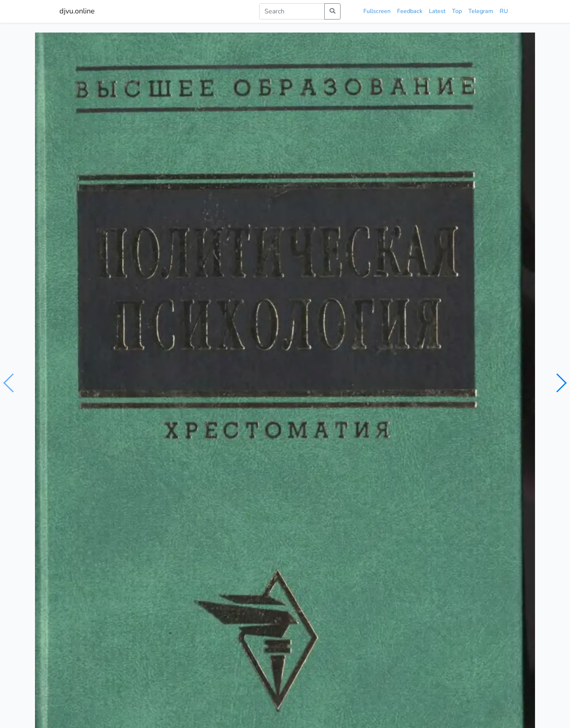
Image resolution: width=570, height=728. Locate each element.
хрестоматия (239, 381)
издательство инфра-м (450, 381)
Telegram (481, 11)
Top (457, 11)
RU (504, 11)
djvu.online (77, 11)
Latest (437, 11)
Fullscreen (377, 11)
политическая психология (379, 381)
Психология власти (429, 532)
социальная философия (184, 381)
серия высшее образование (300, 381)
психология (101, 381)
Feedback (410, 11)
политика (134, 381)
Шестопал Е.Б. (108, 366)
